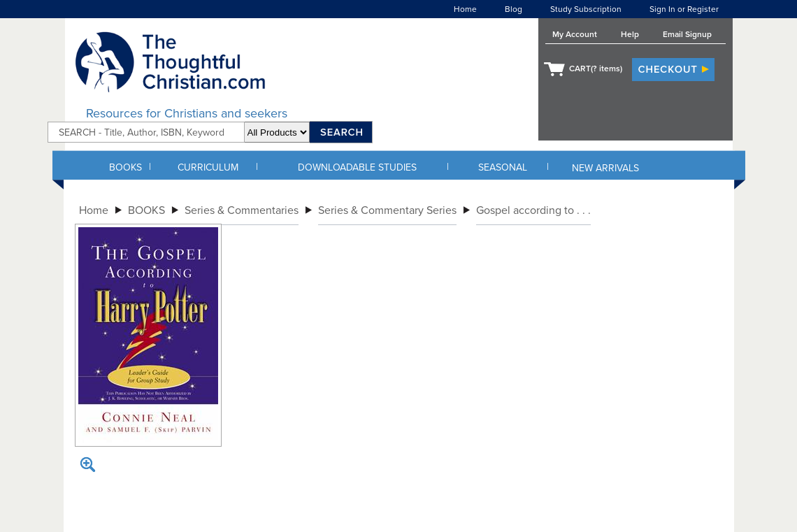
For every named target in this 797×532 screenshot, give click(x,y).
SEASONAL (503, 167)
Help (630, 34)
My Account (575, 34)
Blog (514, 9)
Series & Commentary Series (387, 210)
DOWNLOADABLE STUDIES (357, 167)
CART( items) (596, 69)
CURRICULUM (208, 167)
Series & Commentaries (242, 210)
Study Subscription (586, 9)
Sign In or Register (684, 9)
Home (465, 9)
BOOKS (125, 167)
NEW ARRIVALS (605, 168)
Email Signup (687, 34)
